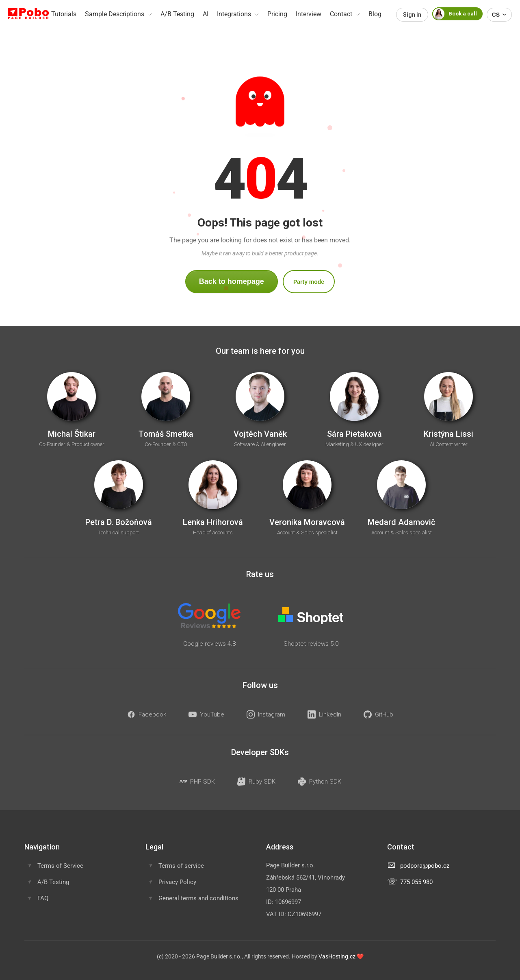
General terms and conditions (198, 898)
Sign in (412, 15)
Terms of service (181, 866)
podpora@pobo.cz (425, 866)
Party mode (309, 282)
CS (499, 15)
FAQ (43, 898)
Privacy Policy (177, 882)
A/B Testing (53, 882)
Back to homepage (232, 281)
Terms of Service (60, 866)
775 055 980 (416, 882)
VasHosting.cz (337, 956)
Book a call (455, 14)
